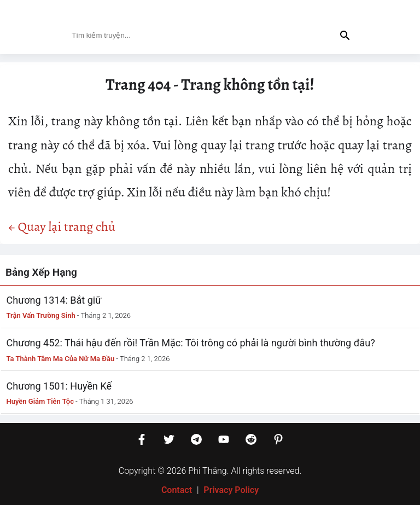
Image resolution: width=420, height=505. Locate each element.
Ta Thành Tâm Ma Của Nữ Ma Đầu (61, 359)
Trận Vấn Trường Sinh (41, 315)
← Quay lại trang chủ (62, 227)
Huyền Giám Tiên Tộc (40, 401)
